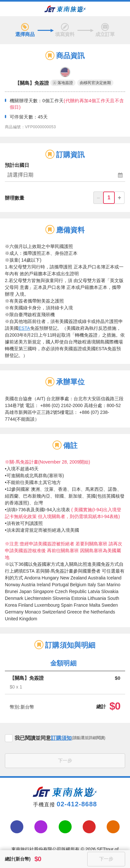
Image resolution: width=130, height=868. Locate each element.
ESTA (24, 328)
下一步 (65, 761)
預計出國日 (17, 165)
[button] (65, 175)
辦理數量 (15, 198)
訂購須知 (61, 738)
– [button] (98, 198)
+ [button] (119, 198)
